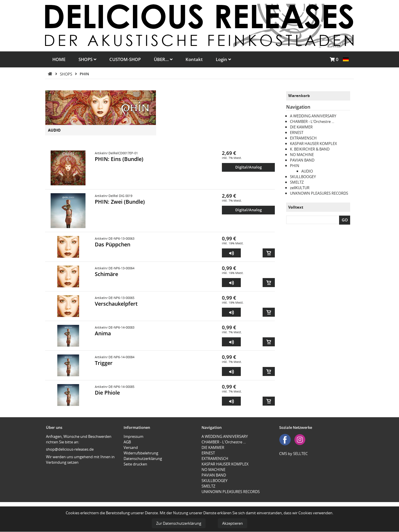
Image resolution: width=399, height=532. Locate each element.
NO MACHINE (302, 155)
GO (345, 220)
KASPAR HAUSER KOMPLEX (313, 144)
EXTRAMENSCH (303, 138)
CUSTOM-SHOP (125, 59)
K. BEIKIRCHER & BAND (310, 149)
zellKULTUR (300, 188)
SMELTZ (297, 182)
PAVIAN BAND (302, 160)
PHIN (84, 74)
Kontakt (194, 59)
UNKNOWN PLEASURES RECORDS (319, 193)
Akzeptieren (233, 523)
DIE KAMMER (301, 127)
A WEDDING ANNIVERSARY (313, 116)
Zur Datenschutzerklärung (179, 523)
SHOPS (87, 59)
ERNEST (297, 132)
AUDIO (54, 130)
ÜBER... (163, 59)
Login (223, 59)
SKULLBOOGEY (303, 177)
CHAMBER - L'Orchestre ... (312, 121)
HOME (59, 59)
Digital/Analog (249, 167)
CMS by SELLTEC (293, 454)
